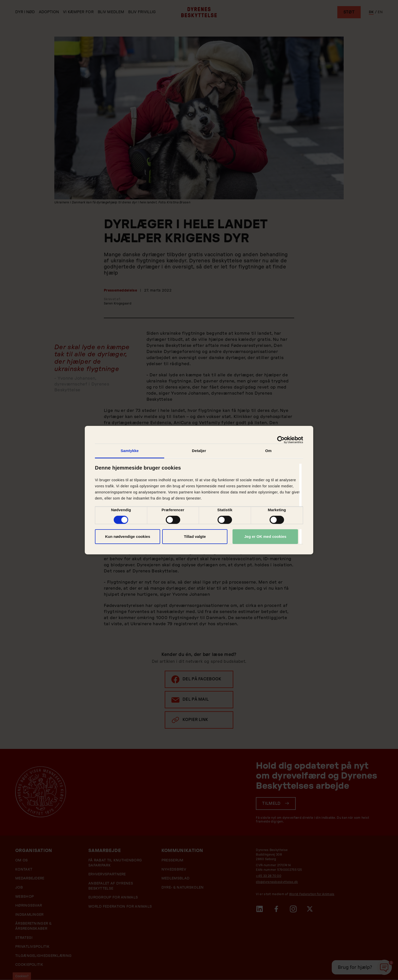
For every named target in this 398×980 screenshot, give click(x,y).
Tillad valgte (195, 536)
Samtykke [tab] (130, 450)
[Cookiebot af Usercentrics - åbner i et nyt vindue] (281, 440)
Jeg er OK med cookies (265, 536)
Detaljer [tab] (199, 450)
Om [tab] (268, 450)
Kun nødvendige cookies (128, 536)
